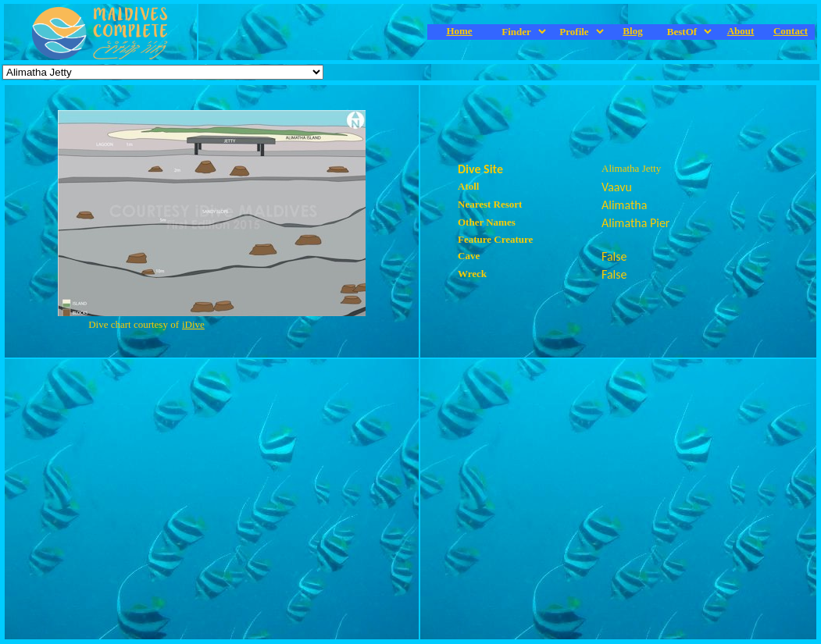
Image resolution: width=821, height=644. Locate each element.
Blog (632, 31)
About (741, 31)
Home (459, 31)
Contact (791, 31)
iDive (193, 324)
